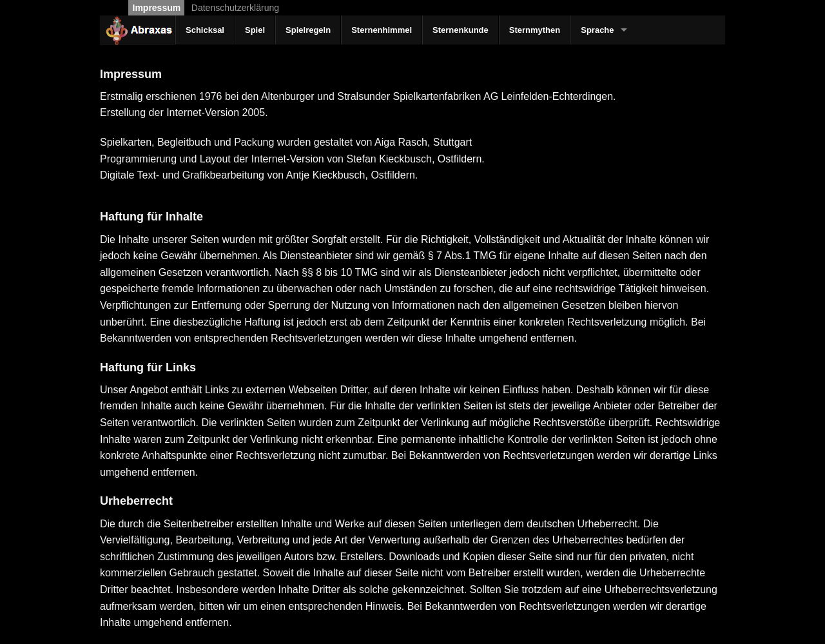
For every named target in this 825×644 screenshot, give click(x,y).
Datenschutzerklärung (235, 8)
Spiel (255, 30)
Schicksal (205, 30)
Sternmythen (535, 30)
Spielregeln (308, 30)
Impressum (157, 8)
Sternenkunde (461, 30)
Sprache (597, 30)
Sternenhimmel (382, 30)
